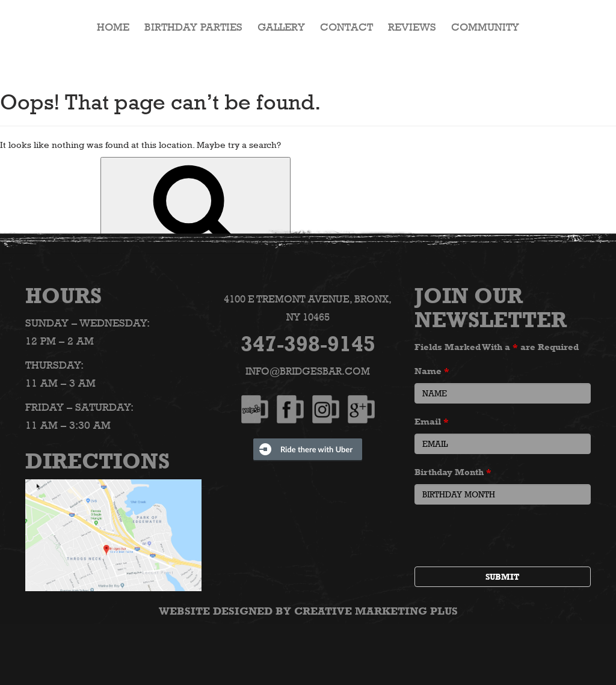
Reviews (412, 27)
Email (432, 421)
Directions (97, 461)
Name (432, 370)
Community (485, 27)
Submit (502, 576)
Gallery (281, 27)
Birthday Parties (193, 27)
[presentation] (506, 536)
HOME (113, 27)
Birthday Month (453, 471)
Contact (346, 27)
